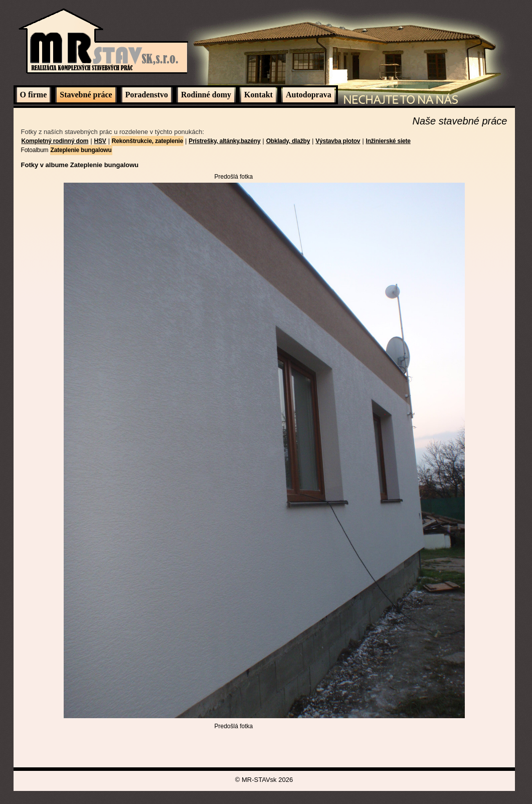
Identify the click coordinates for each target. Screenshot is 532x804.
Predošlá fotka (234, 177)
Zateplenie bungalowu (81, 150)
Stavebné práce (86, 95)
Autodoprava (309, 95)
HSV (100, 141)
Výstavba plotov (338, 141)
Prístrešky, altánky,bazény (224, 141)
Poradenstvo (147, 95)
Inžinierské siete (388, 141)
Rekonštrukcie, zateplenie (147, 141)
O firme (34, 95)
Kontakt (258, 95)
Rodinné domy (206, 95)
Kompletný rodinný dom (55, 141)
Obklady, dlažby (288, 141)
